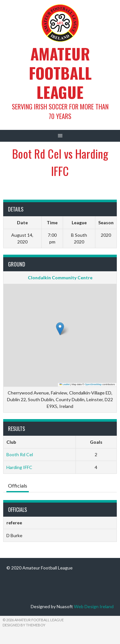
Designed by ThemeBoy (24, 625)
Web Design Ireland (94, 606)
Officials (18, 485)
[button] (60, 329)
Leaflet (65, 384)
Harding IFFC (19, 467)
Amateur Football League (60, 73)
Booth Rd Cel (20, 454)
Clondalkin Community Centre (60, 278)
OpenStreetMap (93, 384)
